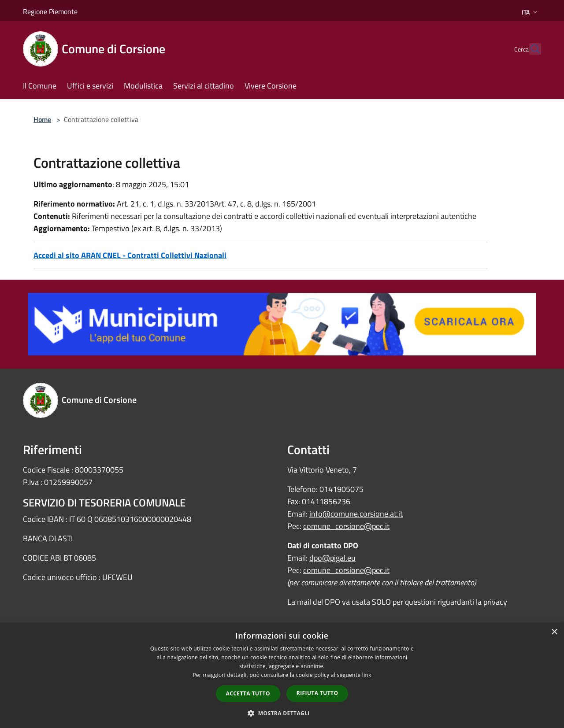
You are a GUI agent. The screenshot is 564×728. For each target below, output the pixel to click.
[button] (282, 713)
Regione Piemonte (50, 11)
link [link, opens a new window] (367, 675)
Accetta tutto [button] (248, 693)
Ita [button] (531, 12)
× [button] (554, 632)
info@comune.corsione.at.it (356, 514)
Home (42, 119)
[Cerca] (531, 49)
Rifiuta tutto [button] (317, 693)
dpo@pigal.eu (332, 558)
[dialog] (282, 675)
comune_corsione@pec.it (346, 526)
